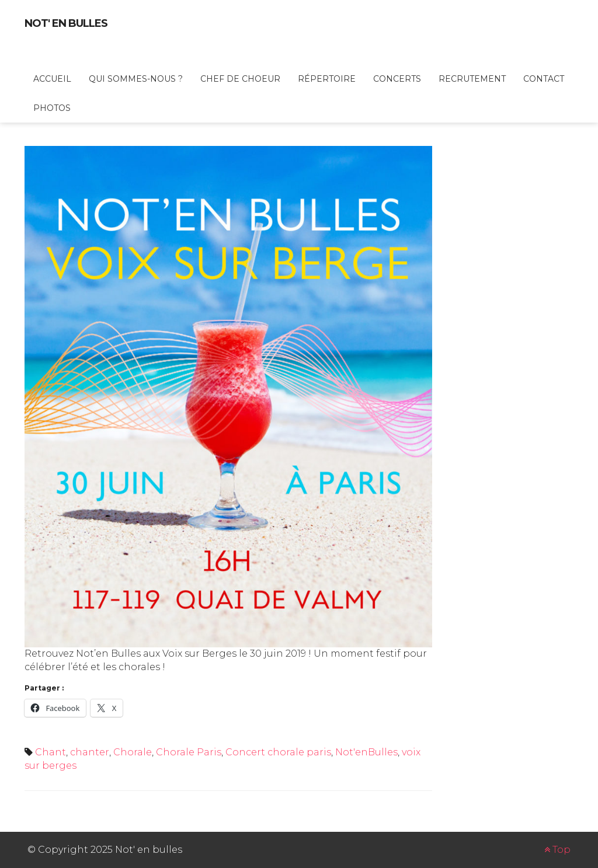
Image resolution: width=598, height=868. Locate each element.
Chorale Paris (189, 752)
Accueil (52, 79)
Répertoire (327, 79)
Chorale (133, 752)
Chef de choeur (240, 79)
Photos (52, 108)
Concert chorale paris (278, 752)
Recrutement (472, 79)
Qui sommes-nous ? (136, 79)
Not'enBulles (366, 752)
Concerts (397, 79)
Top (557, 850)
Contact (544, 79)
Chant (51, 752)
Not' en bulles (66, 23)
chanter (90, 752)
